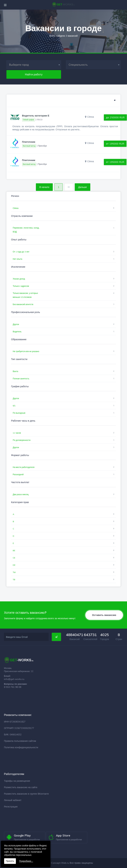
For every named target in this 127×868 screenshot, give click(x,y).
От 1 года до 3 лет (21, 252)
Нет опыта (17, 259)
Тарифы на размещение (17, 781)
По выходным (19, 413)
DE (14, 565)
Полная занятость (21, 379)
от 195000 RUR (115, 144)
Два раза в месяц (21, 494)
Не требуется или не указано (26, 351)
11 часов (17, 433)
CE (14, 558)
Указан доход (19, 279)
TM (14, 572)
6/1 (14, 406)
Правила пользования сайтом (20, 741)
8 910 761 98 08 (13, 687)
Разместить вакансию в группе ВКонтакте (26, 794)
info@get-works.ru (14, 679)
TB (14, 580)
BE (14, 550)
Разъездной (18, 474)
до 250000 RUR (115, 117)
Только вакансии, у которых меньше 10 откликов (25, 295)
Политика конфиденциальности (21, 747)
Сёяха (16, 208)
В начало (44, 187)
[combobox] (34, 65)
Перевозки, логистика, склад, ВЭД (26, 230)
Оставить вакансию (104, 615)
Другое (16, 324)
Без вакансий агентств (23, 304)
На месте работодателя (24, 467)
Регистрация (11, 807)
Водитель (17, 332)
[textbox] (34, 65)
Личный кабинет (13, 800)
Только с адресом (21, 286)
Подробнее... (26, 861)
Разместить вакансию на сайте (21, 787)
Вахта (15, 371)
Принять (10, 861)
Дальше (83, 187)
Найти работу (34, 74)
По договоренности (22, 440)
